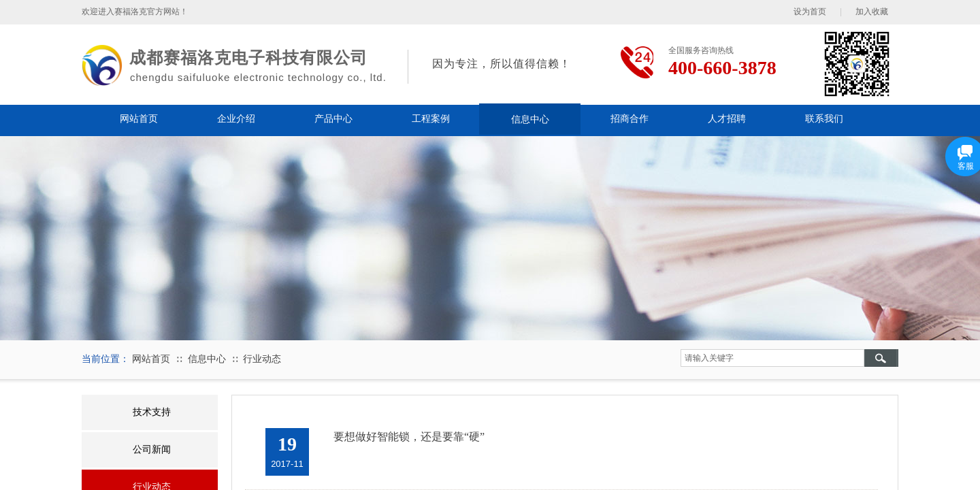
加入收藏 (872, 12)
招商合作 (630, 119)
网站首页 (139, 119)
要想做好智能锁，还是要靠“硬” (409, 437)
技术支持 (152, 412)
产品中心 (333, 119)
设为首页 (810, 12)
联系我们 (824, 119)
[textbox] (772, 358)
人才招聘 (727, 119)
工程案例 (431, 119)
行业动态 (262, 359)
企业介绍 (236, 119)
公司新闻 (152, 450)
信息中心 (530, 119)
